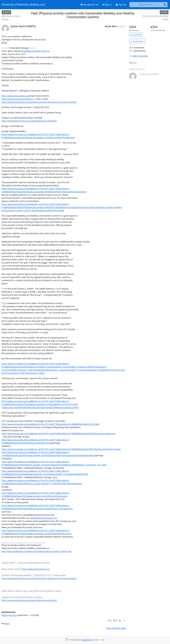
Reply (6, 624)
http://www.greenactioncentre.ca (18, 99)
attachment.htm (10, 615)
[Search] (165, 5)
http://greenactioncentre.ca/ (15, 96)
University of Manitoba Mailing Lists (23, 5)
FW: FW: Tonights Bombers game (155, 17)
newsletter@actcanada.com (44, 518)
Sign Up (121, 5)
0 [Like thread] (110, 620)
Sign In (107, 5)
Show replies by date (116, 628)
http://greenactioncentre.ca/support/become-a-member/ (29, 121)
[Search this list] (146, 5)
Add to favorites (138, 56)
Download (137, 41)
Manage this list (89, 5)
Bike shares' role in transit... (11, 17)
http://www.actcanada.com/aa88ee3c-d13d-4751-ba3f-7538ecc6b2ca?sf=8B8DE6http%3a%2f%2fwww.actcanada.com (58, 434)
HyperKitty (86, 640)
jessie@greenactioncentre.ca (36, 51)
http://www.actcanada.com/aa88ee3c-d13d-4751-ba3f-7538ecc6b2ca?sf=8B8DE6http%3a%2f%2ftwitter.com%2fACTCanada (61, 449)
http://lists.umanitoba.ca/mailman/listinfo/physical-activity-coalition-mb (36, 551)
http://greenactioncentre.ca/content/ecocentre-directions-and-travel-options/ (39, 102)
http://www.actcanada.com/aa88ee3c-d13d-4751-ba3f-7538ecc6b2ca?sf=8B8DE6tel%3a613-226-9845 (51, 424)
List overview (136, 35)
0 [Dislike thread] (115, 620)
